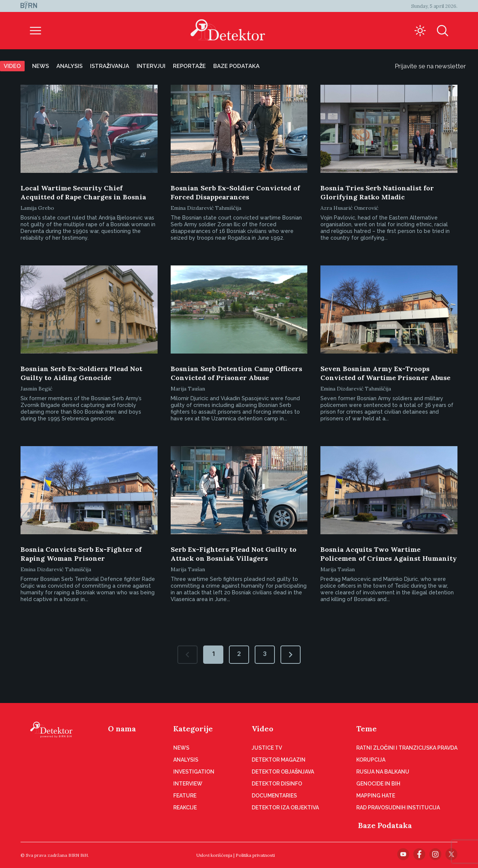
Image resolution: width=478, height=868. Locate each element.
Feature (185, 796)
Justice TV (267, 748)
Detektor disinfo (277, 784)
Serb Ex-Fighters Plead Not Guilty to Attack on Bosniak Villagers (234, 554)
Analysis (69, 66)
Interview (188, 784)
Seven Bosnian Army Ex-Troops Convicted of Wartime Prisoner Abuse (385, 373)
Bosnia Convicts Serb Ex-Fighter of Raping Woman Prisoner (81, 554)
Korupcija (371, 760)
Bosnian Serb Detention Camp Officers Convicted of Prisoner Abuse (236, 373)
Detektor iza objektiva (285, 808)
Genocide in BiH (378, 784)
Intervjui (151, 66)
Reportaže (189, 66)
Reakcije (185, 808)
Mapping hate (376, 796)
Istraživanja (110, 66)
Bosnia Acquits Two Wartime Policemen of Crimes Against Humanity (389, 554)
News (41, 66)
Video (12, 66)
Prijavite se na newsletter (436, 66)
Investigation (194, 772)
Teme (367, 729)
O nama (122, 729)
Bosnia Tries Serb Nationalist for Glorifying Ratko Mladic (377, 192)
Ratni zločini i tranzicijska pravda (407, 748)
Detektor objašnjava (283, 772)
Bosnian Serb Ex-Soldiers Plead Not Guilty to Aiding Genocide (81, 373)
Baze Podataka (385, 825)
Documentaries (274, 796)
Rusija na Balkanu (383, 772)
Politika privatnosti (255, 855)
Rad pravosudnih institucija (398, 808)
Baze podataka (236, 66)
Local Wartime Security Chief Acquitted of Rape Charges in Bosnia (83, 192)
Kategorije (193, 729)
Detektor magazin (279, 760)
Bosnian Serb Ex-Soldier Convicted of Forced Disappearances (235, 192)
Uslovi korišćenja (214, 855)
